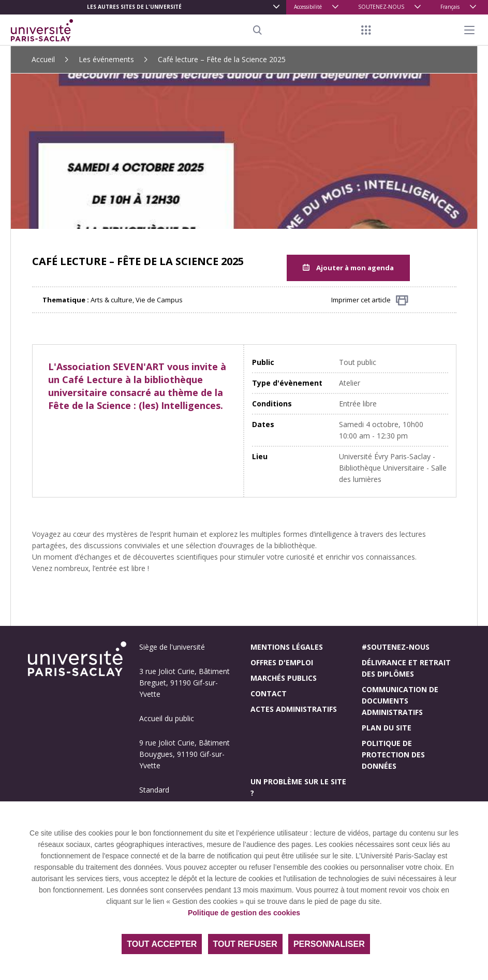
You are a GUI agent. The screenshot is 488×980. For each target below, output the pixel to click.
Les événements (106, 59)
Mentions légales (287, 647)
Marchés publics (284, 678)
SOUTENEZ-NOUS (381, 7)
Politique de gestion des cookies (244, 913)
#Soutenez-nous (396, 647)
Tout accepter (162, 944)
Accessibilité (308, 7)
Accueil (43, 59)
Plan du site (387, 728)
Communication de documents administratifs (400, 701)
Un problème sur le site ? (298, 787)
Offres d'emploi (282, 662)
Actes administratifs (294, 709)
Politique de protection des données (393, 755)
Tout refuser (245, 944)
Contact (269, 693)
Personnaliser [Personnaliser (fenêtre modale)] (329, 944)
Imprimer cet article (370, 301)
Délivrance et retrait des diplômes (406, 668)
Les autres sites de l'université (134, 7)
